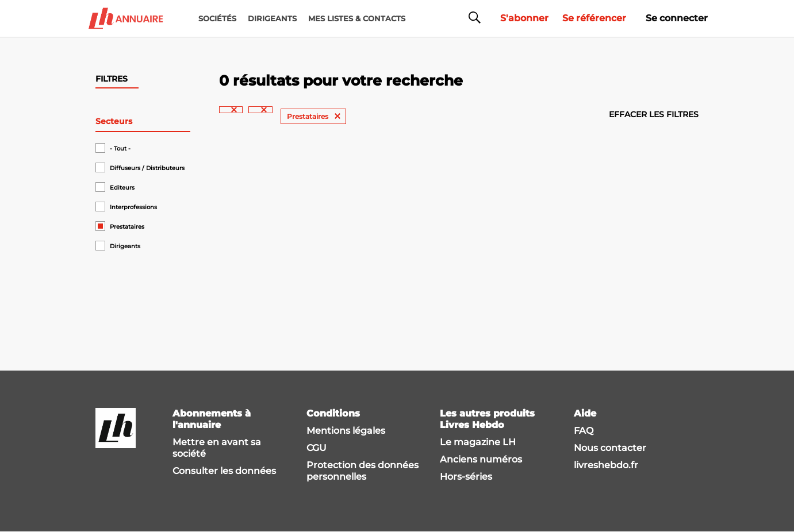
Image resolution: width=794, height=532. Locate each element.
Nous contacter (610, 448)
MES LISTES (357, 18)
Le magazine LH (478, 442)
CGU (317, 448)
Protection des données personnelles (363, 471)
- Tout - (120, 149)
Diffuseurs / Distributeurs (147, 168)
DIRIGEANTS (272, 18)
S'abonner (524, 18)
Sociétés (217, 18)
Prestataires (127, 227)
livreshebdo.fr (606, 465)
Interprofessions (133, 207)
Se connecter (677, 18)
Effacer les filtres (654, 114)
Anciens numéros (481, 459)
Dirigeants (125, 246)
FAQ (584, 431)
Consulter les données (224, 471)
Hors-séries (466, 477)
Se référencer (594, 18)
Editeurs (122, 188)
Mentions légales (346, 431)
